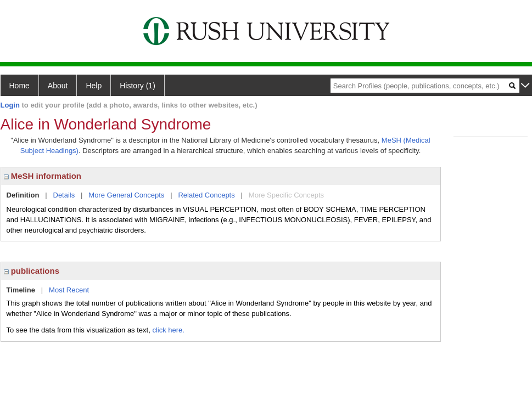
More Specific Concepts (286, 195)
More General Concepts (126, 195)
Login (10, 105)
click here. (168, 330)
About (58, 86)
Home (19, 86)
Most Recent (69, 290)
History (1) (138, 86)
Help (94, 86)
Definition (23, 195)
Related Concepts (206, 195)
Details (64, 195)
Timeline (21, 290)
